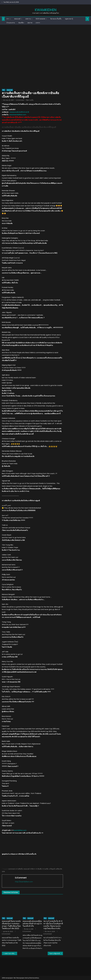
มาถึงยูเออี (52, 869)
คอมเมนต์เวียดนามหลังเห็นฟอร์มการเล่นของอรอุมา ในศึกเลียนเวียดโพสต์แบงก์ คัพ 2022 (11, 925)
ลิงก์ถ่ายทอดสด (41, 19)
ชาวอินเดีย (39, 869)
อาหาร (38, 23)
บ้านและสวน (11, 23)
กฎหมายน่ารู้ (69, 19)
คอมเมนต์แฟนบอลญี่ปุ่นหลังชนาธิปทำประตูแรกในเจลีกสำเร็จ (32, 924)
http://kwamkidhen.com (24, 882)
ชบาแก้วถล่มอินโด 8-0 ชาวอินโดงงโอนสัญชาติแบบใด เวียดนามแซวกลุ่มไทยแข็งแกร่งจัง (53, 925)
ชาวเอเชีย (45, 869)
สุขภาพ (30, 23)
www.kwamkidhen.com (18, 115)
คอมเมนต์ (17, 19)
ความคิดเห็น (19, 869)
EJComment (20, 100)
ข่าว (8, 19)
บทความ (28, 19)
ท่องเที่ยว (21, 23)
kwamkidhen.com (20, 830)
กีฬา (4, 90)
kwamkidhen (46, 10)
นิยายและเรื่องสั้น (56, 19)
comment (12, 869)
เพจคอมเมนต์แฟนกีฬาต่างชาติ (19, 112)
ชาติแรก (32, 869)
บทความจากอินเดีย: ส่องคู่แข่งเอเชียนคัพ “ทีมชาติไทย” (11, 953)
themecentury (34, 978)
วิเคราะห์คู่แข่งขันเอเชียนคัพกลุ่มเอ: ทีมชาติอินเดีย (56, 953)
